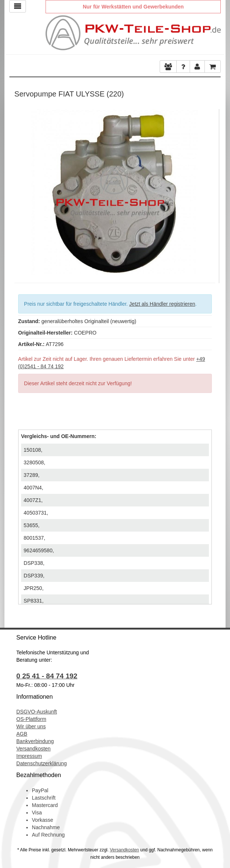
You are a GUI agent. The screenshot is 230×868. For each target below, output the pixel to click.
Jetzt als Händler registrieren (162, 304)
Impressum (29, 756)
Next (210, 190)
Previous (20, 190)
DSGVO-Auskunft (37, 712)
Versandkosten (34, 749)
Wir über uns (31, 726)
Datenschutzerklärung (41, 763)
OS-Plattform (31, 719)
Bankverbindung (35, 741)
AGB (22, 734)
